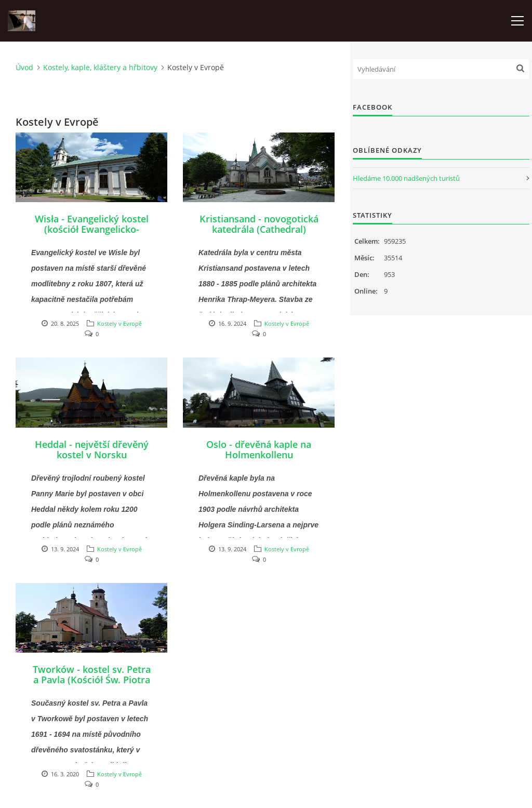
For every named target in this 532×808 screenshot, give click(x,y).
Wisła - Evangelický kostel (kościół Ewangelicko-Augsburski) (92, 229)
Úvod (24, 67)
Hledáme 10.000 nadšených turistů (406, 178)
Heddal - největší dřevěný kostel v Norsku (92, 449)
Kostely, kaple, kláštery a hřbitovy (100, 67)
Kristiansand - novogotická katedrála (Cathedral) (259, 224)
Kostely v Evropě (119, 323)
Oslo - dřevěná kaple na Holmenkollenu (259, 449)
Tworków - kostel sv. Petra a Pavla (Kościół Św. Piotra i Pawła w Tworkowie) (92, 680)
